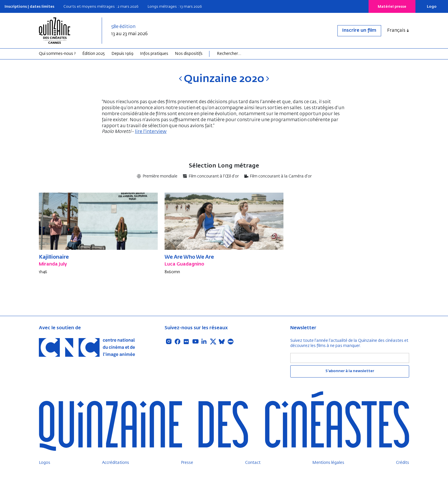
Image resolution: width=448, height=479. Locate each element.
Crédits (403, 463)
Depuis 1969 (122, 54)
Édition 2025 (94, 54)
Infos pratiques (154, 54)
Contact (253, 463)
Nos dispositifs (189, 54)
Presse (187, 463)
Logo (432, 7)
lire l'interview (151, 132)
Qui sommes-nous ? (57, 54)
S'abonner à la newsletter (350, 371)
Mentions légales (328, 463)
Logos (45, 463)
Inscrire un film (359, 31)
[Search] (239, 54)
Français (396, 31)
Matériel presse (392, 7)
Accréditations (116, 463)
